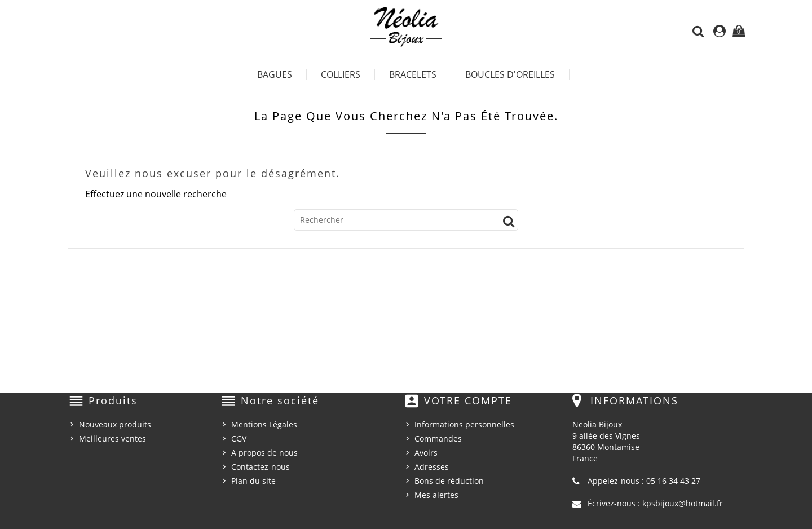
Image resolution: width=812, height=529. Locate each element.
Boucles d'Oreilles (510, 74)
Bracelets (413, 74)
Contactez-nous (261, 467)
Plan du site (253, 481)
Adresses (432, 467)
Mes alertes (436, 495)
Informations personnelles (464, 424)
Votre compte (468, 400)
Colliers (341, 74)
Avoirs (426, 453)
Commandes (438, 438)
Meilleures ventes (112, 438)
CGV (239, 438)
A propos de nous (264, 453)
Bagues (275, 74)
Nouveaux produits (115, 424)
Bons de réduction (449, 481)
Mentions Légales (264, 424)
